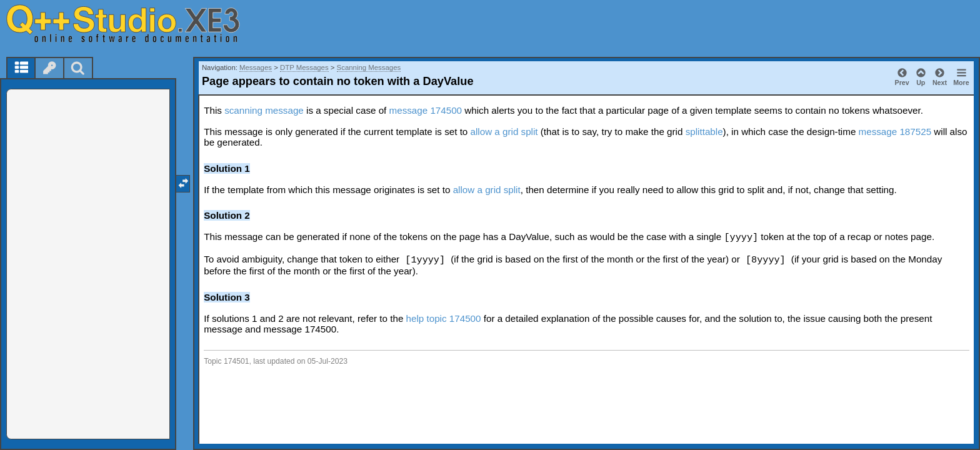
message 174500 (426, 110)
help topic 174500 (444, 318)
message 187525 (895, 132)
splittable (704, 132)
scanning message (264, 110)
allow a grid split (504, 132)
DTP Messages (304, 67)
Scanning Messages (369, 67)
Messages (256, 67)
